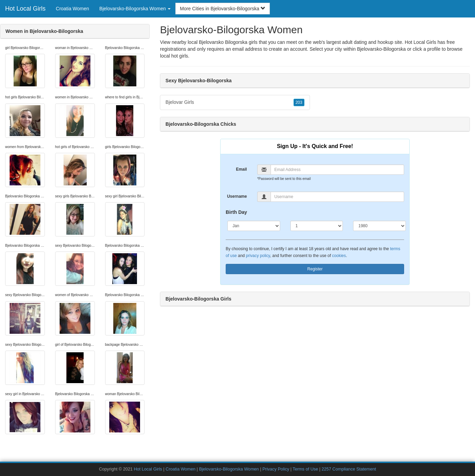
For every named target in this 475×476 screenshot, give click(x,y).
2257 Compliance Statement (349, 469)
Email (241, 169)
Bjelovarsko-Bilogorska (381, 49)
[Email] (337, 170)
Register (315, 269)
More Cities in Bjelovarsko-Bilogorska (223, 9)
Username (237, 196)
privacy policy (258, 256)
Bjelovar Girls (235, 102)
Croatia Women (72, 9)
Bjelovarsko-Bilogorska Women (229, 469)
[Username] (337, 197)
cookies (339, 256)
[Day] (317, 226)
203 (299, 102)
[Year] (379, 226)
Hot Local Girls (25, 9)
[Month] (254, 226)
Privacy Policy (276, 469)
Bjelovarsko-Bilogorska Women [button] (135, 9)
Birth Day (236, 212)
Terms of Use (305, 469)
